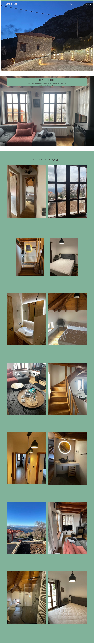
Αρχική (72, 4)
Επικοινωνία (78, 4)
